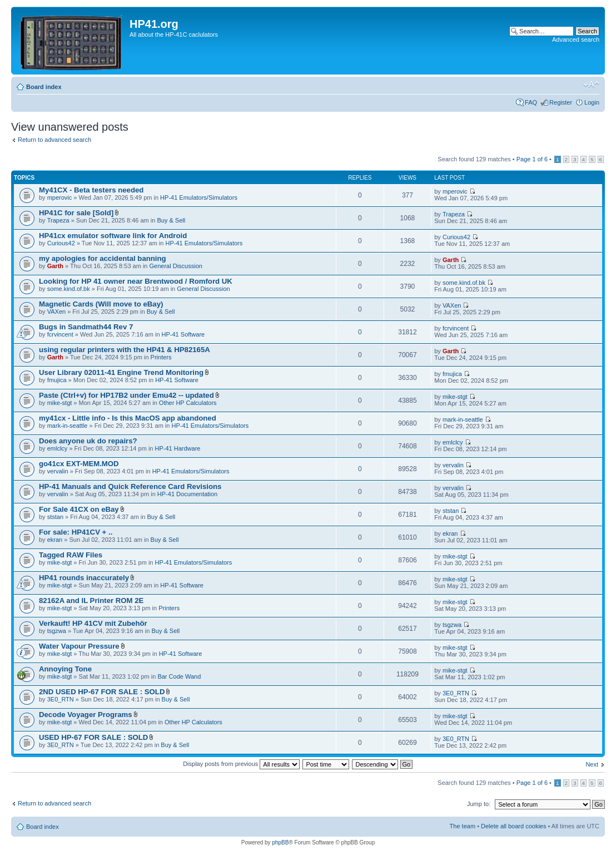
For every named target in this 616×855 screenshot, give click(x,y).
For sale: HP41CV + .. (76, 532)
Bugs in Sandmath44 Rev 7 (86, 327)
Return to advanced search (54, 140)
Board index (44, 87)
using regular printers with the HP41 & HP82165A (125, 350)
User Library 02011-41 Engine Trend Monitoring (121, 372)
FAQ (531, 102)
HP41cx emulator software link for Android (113, 236)
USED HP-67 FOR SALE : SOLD (93, 737)
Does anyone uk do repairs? (88, 441)
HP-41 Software (183, 334)
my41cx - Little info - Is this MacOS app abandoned (128, 418)
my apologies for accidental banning (103, 258)
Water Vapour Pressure (79, 646)
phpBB (280, 842)
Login (592, 102)
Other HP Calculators (188, 403)
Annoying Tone (65, 669)
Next (592, 764)
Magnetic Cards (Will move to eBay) (101, 304)
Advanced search (576, 39)
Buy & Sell (171, 220)
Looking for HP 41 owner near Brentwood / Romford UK (136, 281)
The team (463, 826)
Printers (161, 357)
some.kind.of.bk (69, 289)
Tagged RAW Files (71, 555)
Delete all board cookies (513, 826)
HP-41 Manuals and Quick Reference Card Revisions (130, 486)
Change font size (591, 85)
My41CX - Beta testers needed (91, 190)
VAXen (56, 312)
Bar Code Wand (179, 676)
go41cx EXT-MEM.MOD (79, 464)
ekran (55, 540)
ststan (55, 517)
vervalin (58, 471)
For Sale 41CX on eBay (79, 509)
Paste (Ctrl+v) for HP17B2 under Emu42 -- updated (126, 395)
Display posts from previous (241, 764)
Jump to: (479, 804)
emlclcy (58, 448)
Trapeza (58, 220)
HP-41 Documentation (187, 494)
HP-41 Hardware (178, 448)
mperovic (60, 197)
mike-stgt (60, 403)
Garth (55, 266)
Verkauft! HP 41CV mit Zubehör (93, 623)
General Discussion (176, 266)
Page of (532, 159)
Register (561, 102)
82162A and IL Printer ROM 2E (91, 601)
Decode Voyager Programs (86, 715)
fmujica (57, 380)
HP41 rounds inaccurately (84, 578)
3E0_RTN (61, 699)
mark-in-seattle (68, 426)
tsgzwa (57, 631)
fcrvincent (60, 334)
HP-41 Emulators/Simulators (199, 197)
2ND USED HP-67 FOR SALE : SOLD (102, 692)
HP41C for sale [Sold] (76, 213)
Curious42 (61, 243)
